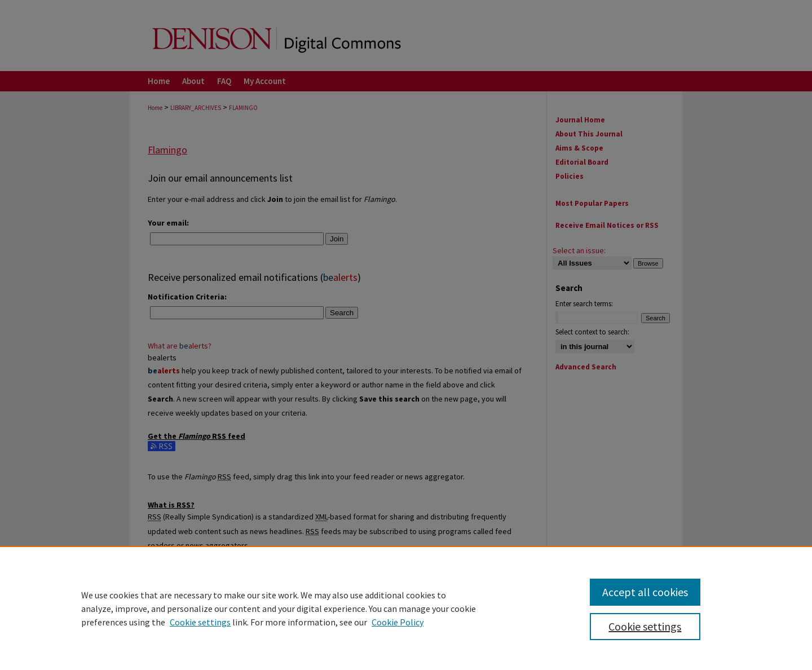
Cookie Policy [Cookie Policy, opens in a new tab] (398, 622)
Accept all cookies (645, 592)
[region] (406, 608)
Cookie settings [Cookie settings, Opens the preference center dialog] (645, 626)
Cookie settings (200, 622)
